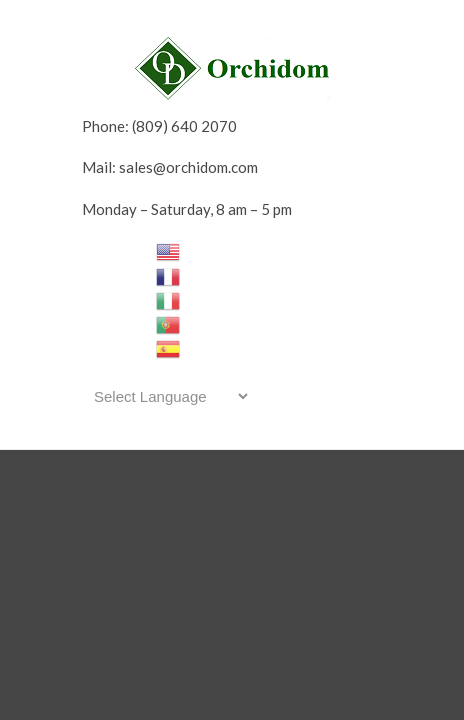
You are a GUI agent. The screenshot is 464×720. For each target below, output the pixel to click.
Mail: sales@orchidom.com (170, 167)
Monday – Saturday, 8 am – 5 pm (187, 209)
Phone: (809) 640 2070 (159, 126)
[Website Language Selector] (167, 396)
